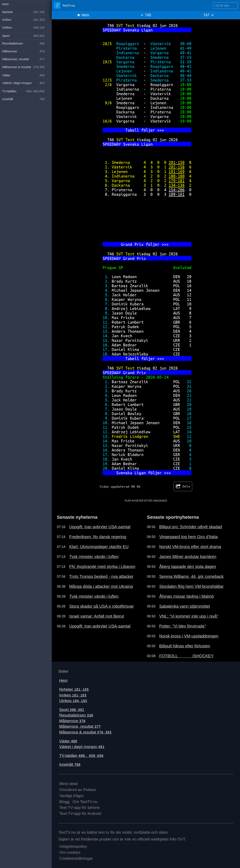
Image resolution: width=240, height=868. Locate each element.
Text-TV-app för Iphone (80, 807)
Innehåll (70, 764)
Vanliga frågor (72, 796)
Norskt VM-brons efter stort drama (190, 547)
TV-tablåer (81, 756)
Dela (183, 486)
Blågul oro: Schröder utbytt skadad (191, 527)
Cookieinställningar (76, 858)
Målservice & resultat (85, 732)
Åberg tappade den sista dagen (188, 567)
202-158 (177, 167)
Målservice (72, 721)
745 (146, 15)
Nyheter (74, 689)
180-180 (177, 176)
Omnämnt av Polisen (78, 790)
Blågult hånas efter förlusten (185, 646)
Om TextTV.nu (85, 802)
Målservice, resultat (80, 726)
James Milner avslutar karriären (188, 557)
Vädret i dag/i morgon (82, 747)
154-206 (177, 190)
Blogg (64, 802)
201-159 (177, 162)
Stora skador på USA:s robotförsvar (101, 606)
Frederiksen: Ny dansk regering (98, 537)
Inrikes (73, 695)
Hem (83, 15)
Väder (68, 741)
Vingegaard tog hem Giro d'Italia (188, 537)
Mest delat (69, 784)
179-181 (177, 181)
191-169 (177, 171)
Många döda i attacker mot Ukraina (101, 586)
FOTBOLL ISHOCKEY (186, 656)
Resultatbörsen (76, 715)
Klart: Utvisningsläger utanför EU (99, 547)
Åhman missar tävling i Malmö (186, 596)
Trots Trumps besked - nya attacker (101, 576)
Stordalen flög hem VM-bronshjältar (191, 586)
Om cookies (70, 852)
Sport (72, 710)
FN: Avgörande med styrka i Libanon (102, 567)
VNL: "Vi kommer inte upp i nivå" (189, 616)
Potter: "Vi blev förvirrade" (182, 626)
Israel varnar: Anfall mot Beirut (97, 616)
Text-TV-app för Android (80, 813)
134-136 (177, 185)
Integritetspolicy (73, 846)
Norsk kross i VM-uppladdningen (189, 636)
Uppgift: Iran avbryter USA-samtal (100, 527)
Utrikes (73, 701)
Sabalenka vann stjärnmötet (184, 606)
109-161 (177, 194)
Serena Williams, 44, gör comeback (191, 576)
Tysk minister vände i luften (94, 557)
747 (209, 15)
